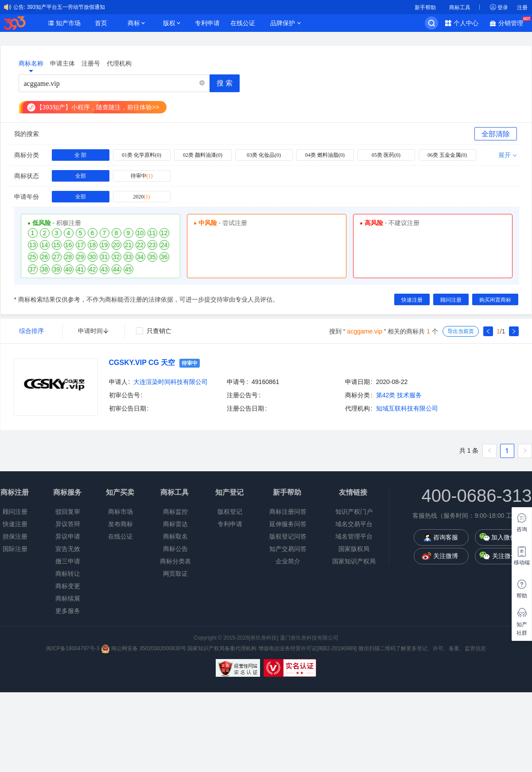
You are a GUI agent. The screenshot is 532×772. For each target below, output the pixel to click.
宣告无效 (68, 549)
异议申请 (68, 536)
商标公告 (175, 549)
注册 (522, 8)
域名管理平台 (354, 536)
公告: (19, 7)
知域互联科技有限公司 (407, 408)
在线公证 (243, 23)
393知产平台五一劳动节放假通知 (66, 7)
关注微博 (446, 556)
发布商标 (120, 524)
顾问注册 (15, 512)
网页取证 (175, 574)
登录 (503, 8)
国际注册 (15, 549)
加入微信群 (507, 537)
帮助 (522, 596)
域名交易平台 (354, 524)
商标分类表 (175, 561)
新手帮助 (425, 8)
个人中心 (466, 23)
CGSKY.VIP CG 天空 (142, 363)
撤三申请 (68, 561)
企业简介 (288, 561)
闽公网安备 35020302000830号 (144, 648)
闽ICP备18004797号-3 (73, 648)
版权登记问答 (288, 536)
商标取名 (175, 536)
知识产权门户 (354, 512)
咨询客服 (446, 537)
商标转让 (68, 574)
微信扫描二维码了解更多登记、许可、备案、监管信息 (422, 648)
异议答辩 (68, 524)
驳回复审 (68, 512)
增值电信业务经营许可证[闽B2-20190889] (308, 648)
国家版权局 (354, 549)
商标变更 (68, 586)
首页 (101, 23)
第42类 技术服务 (399, 395)
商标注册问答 (288, 512)
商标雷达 (175, 524)
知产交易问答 (288, 549)
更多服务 (68, 611)
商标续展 (68, 598)
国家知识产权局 (354, 561)
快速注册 (15, 524)
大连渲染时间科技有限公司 (171, 382)
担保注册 (15, 536)
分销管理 (513, 22)
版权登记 (230, 512)
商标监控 (175, 512)
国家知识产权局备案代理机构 (222, 648)
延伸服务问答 (288, 524)
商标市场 (120, 512)
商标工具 (460, 8)
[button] (202, 83)
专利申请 (207, 23)
